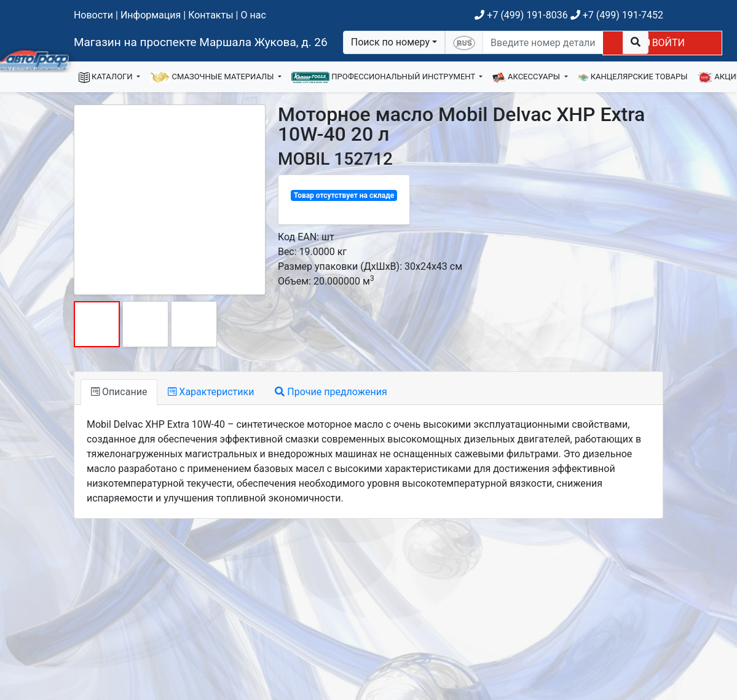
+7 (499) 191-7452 (617, 15)
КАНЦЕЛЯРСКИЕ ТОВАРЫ (633, 77)
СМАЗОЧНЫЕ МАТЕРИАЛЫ (213, 77)
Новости (93, 15)
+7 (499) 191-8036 (521, 15)
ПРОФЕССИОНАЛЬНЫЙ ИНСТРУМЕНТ (384, 77)
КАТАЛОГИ (107, 77)
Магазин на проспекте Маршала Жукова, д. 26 (201, 42)
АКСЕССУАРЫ (527, 77)
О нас (253, 15)
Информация (151, 15)
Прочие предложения (331, 392)
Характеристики (211, 392)
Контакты (211, 15)
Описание (119, 392)
